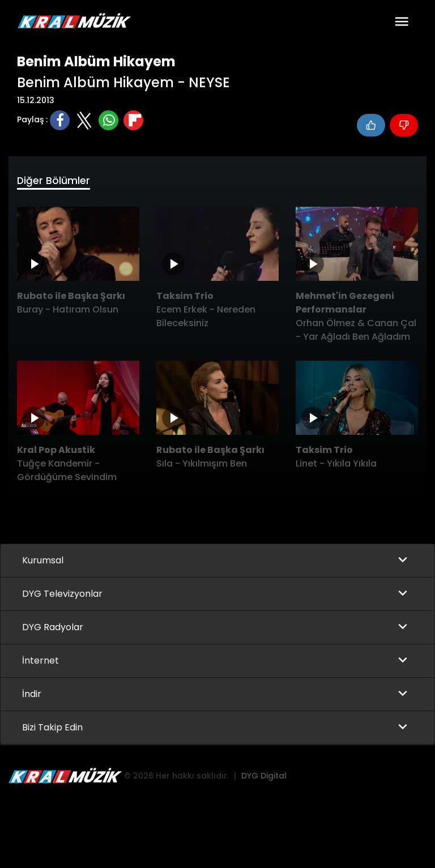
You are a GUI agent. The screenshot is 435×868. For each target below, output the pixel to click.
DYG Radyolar (53, 628)
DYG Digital (264, 776)
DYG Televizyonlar (62, 594)
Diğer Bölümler (54, 181)
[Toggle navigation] (402, 22)
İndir (32, 694)
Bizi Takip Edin (52, 728)
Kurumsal (43, 561)
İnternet (40, 661)
